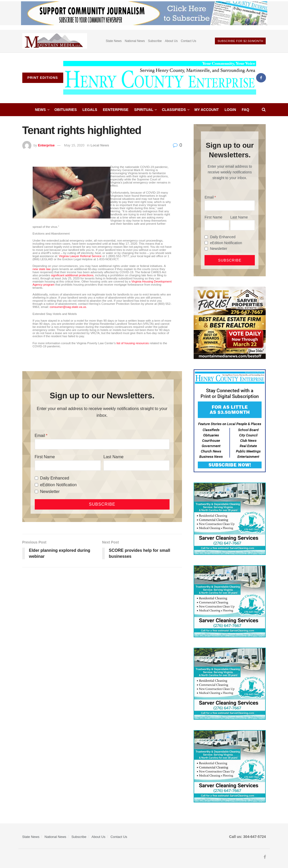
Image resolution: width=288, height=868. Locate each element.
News (40, 110)
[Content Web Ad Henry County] (230, 420)
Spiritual (144, 110)
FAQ (246, 110)
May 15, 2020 (74, 145)
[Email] (102, 444)
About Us (171, 41)
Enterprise (46, 145)
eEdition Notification (58, 485)
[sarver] (230, 322)
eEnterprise (116, 110)
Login (230, 110)
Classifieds (174, 110)
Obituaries (66, 110)
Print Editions (43, 78)
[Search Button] (264, 110)
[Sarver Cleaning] (230, 518)
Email (40, 436)
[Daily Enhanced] (36, 478)
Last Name (113, 457)
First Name (45, 457)
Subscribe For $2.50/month (240, 41)
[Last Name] (136, 465)
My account (207, 110)
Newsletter (50, 492)
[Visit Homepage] (160, 78)
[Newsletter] (36, 492)
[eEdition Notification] (36, 485)
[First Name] (68, 465)
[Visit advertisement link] (55, 41)
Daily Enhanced (55, 478)
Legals (90, 110)
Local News (100, 145)
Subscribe (155, 41)
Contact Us (188, 41)
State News (114, 41)
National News (135, 41)
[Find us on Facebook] (261, 78)
